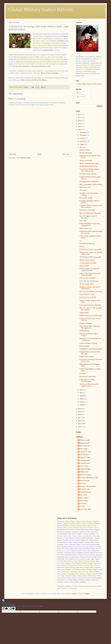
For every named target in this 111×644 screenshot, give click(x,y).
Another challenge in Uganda (88, 343)
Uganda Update (84, 266)
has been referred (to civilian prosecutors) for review (33, 66)
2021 (80, 130)
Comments (81, 97)
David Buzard (84, 455)
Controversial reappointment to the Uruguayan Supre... (90, 274)
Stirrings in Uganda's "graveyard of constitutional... (90, 288)
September (83, 141)
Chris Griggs (84, 449)
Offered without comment (87, 260)
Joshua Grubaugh (85, 469)
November (83, 135)
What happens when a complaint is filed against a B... (90, 327)
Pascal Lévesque (85, 480)
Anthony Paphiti (85, 440)
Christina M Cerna (85, 452)
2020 (80, 409)
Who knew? (83, 190)
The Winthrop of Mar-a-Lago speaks (90, 257)
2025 (80, 117)
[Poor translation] (12, 609)
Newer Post (13, 154)
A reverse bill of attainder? (87, 278)
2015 (80, 424)
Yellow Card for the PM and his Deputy (34, 80)
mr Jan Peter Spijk (85, 509)
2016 (80, 421)
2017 (80, 418)
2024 (80, 121)
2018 (80, 415)
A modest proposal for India (88, 263)
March (82, 399)
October (82, 138)
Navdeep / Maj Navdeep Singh (89, 478)
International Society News (88, 377)
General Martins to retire (87, 295)
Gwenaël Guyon (85, 463)
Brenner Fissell (84, 443)
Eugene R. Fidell (85, 457)
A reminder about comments (88, 174)
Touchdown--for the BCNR (88, 297)
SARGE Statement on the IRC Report (91, 316)
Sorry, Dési (83, 221)
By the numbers (84, 346)
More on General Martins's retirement (91, 292)
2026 (80, 115)
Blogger (87, 594)
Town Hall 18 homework (87, 244)
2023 (80, 124)
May (81, 393)
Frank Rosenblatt (85, 460)
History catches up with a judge (89, 163)
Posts (79, 93)
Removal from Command (49, 73)
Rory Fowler (84, 495)
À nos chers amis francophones (89, 281)
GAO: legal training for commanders (91, 305)
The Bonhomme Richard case (88, 166)
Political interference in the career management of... (90, 225)
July (81, 147)
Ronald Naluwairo (85, 492)
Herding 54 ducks (85, 150)
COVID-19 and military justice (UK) (91, 249)
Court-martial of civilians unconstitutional (87, 380)
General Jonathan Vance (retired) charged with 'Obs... (89, 270)
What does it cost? (85, 187)
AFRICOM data (84, 331)
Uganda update (84, 313)
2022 (80, 127)
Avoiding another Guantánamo (89, 182)
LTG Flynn (83, 374)
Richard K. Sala (85, 489)
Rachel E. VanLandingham (88, 486)
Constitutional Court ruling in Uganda (91, 349)
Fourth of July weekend (87, 357)
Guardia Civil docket (86, 323)
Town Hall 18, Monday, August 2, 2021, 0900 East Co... (90, 170)
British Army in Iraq (86, 228)
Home (39, 154)
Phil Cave (83, 483)
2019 (80, 412)
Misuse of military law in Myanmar (90, 213)
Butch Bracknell (85, 446)
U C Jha (82, 506)
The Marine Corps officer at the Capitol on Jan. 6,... (89, 385)
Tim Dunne (83, 504)
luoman (74, 594)
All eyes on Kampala (86, 160)
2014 (80, 427)
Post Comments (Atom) (24, 158)
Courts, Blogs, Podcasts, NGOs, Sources (90, 84)
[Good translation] (5, 609)
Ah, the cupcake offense (87, 284)
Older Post (66, 154)
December (83, 132)
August (82, 144)
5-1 (81, 241)
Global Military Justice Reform (41, 10)
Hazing (82, 247)
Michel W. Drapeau (86, 475)
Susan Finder (84, 501)
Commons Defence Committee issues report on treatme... (91, 206)
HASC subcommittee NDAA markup (91, 184)
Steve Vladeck (84, 498)
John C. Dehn (84, 466)
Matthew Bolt (84, 472)
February (83, 402)
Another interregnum (86, 153)
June (81, 390)
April (82, 396)
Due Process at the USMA (87, 210)
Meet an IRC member (86, 198)
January (82, 405)
